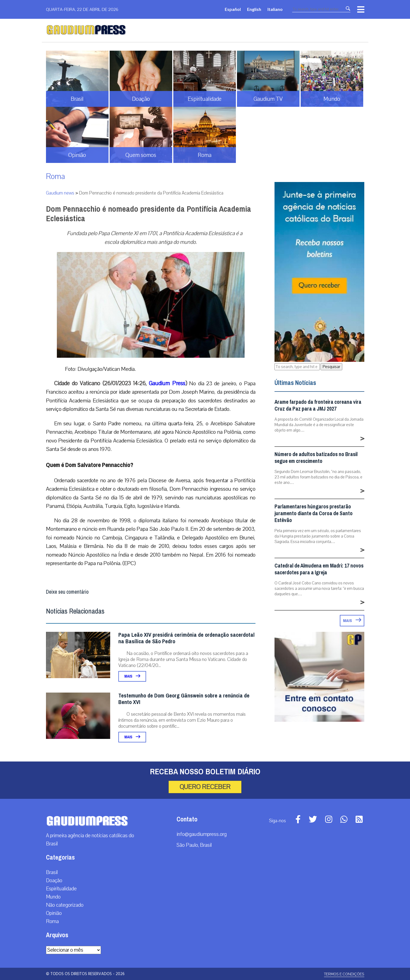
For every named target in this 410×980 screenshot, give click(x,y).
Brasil (52, 872)
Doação (54, 881)
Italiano (275, 9)
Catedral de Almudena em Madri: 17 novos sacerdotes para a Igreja (319, 569)
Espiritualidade (61, 889)
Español (233, 9)
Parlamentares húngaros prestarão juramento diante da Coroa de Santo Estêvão (314, 513)
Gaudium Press (167, 383)
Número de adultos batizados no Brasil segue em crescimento (316, 458)
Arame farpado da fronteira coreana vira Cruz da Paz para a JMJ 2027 (318, 405)
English (254, 9)
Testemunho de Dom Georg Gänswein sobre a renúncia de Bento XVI (184, 699)
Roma (56, 176)
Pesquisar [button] (331, 367)
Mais (132, 676)
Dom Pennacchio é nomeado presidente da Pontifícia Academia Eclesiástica (149, 214)
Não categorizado (65, 905)
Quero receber (205, 787)
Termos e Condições (344, 974)
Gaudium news (60, 193)
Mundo (53, 897)
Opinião (54, 913)
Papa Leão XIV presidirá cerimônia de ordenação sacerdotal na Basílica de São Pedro (186, 638)
